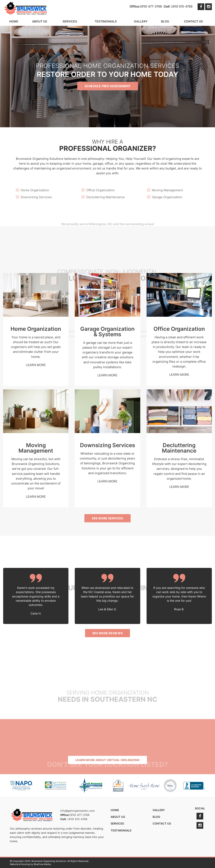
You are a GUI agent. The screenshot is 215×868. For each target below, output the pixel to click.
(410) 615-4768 (182, 6)
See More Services (107, 518)
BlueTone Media (42, 864)
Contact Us (193, 21)
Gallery (141, 21)
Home (14, 21)
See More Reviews (107, 633)
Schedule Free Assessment (108, 87)
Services (70, 21)
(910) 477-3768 (151, 6)
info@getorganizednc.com (77, 811)
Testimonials (106, 21)
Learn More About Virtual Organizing (108, 760)
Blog (165, 21)
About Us (40, 21)
